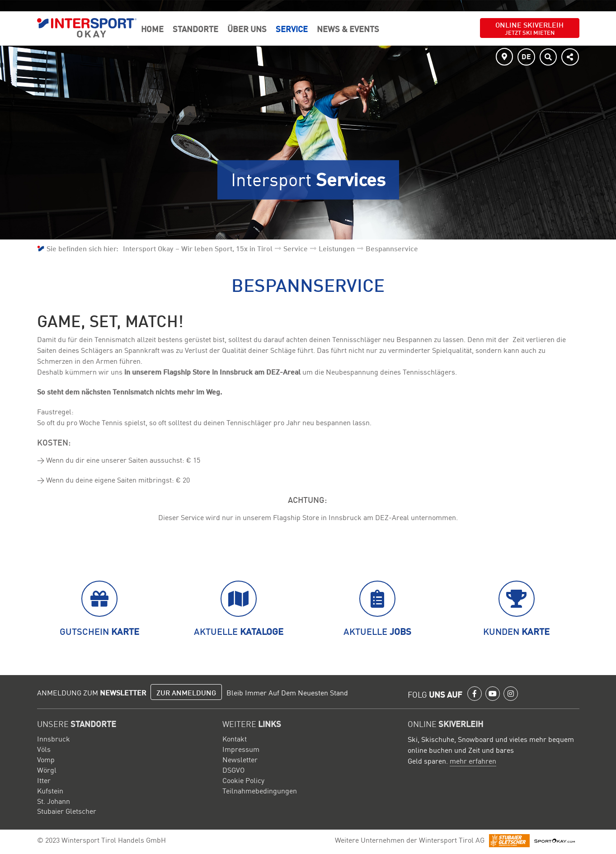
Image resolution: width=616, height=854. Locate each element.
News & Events (348, 28)
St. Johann (54, 801)
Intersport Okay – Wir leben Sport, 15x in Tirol (198, 248)
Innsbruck (54, 738)
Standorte (195, 28)
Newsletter (240, 759)
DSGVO (233, 770)
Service (292, 28)
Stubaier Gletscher (67, 811)
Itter (44, 780)
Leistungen (337, 248)
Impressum (241, 749)
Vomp (46, 759)
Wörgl (47, 770)
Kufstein (50, 790)
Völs (44, 749)
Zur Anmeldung (186, 692)
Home (152, 28)
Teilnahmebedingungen (260, 790)
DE (526, 56)
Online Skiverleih (529, 28)
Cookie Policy (243, 780)
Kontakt (235, 738)
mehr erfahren (473, 760)
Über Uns (247, 28)
